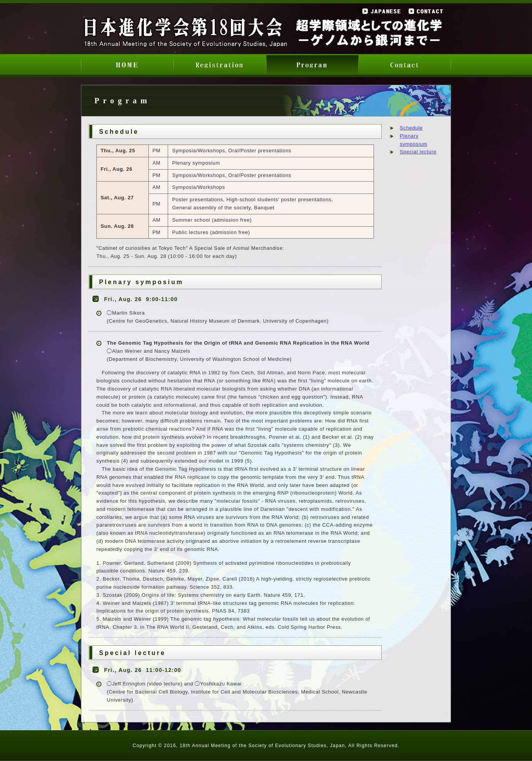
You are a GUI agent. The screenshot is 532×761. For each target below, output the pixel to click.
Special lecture (418, 152)
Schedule (411, 128)
